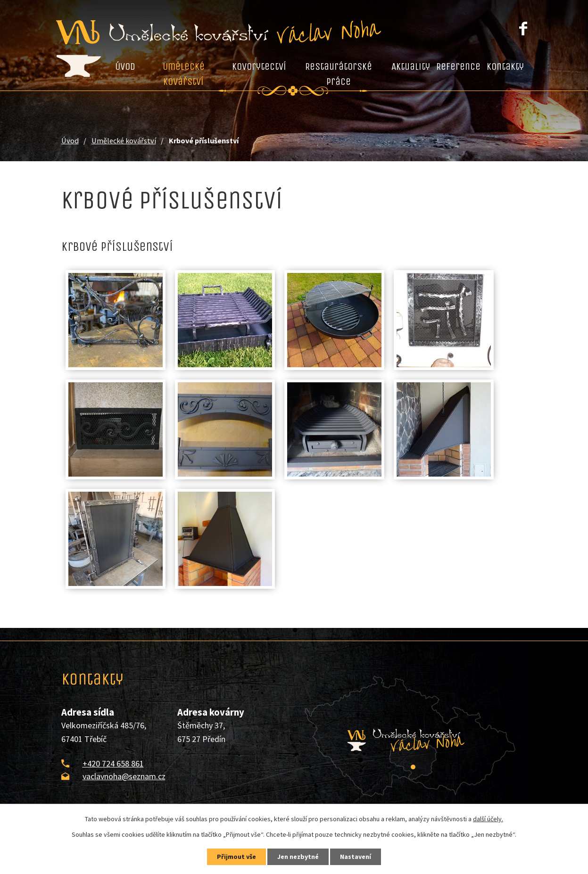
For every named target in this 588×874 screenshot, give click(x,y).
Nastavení (356, 857)
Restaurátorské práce (339, 74)
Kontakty (505, 66)
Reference (458, 66)
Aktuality (411, 66)
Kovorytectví (259, 66)
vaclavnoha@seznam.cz (124, 776)
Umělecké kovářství (184, 74)
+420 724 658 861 (113, 763)
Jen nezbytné (298, 857)
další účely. (488, 819)
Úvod (125, 66)
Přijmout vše (236, 857)
